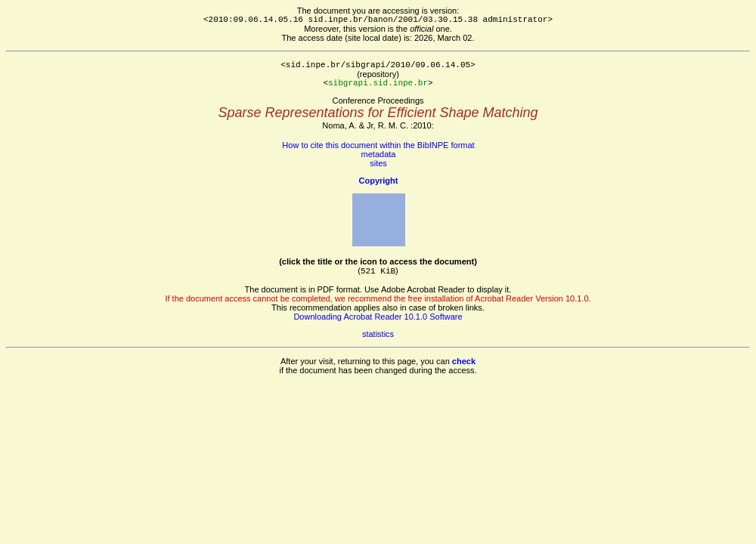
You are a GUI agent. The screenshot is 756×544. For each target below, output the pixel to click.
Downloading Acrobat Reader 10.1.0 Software (378, 317)
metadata (379, 154)
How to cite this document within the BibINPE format (378, 145)
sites (378, 163)
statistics (378, 334)
